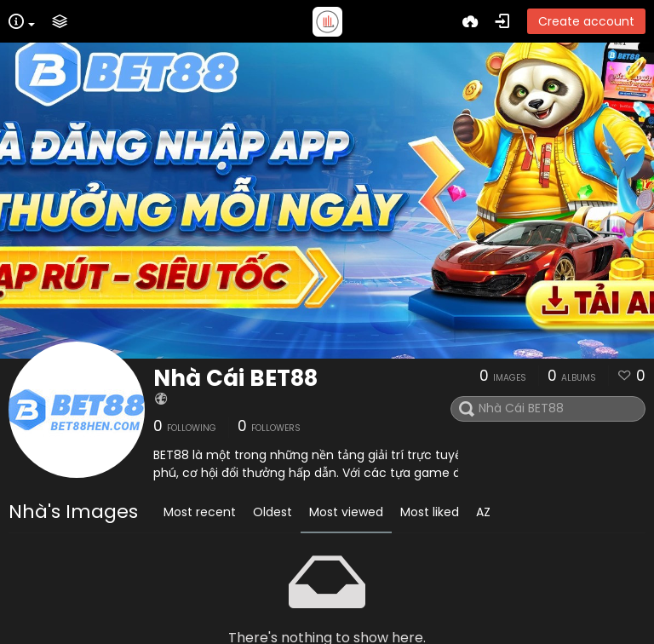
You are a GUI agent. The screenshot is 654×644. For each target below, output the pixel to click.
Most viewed (346, 512)
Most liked (430, 512)
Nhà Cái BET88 (235, 378)
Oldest (272, 512)
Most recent (200, 512)
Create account (586, 21)
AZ (483, 512)
